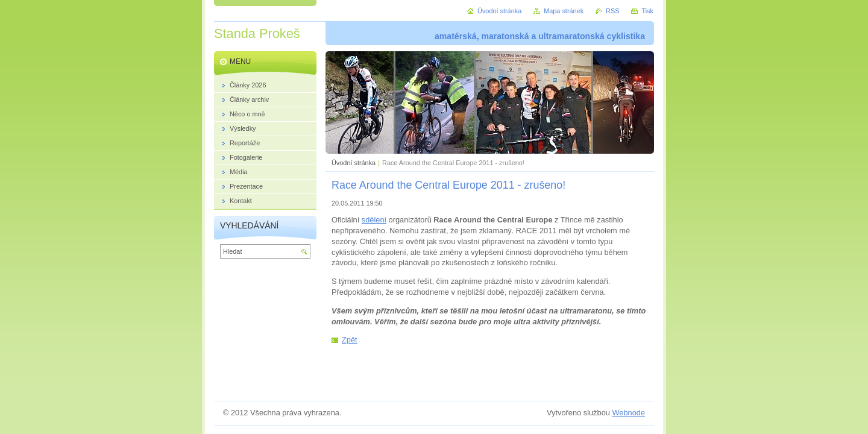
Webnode (628, 413)
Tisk (647, 11)
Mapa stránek (564, 11)
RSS (612, 11)
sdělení (374, 220)
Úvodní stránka (354, 163)
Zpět (350, 340)
